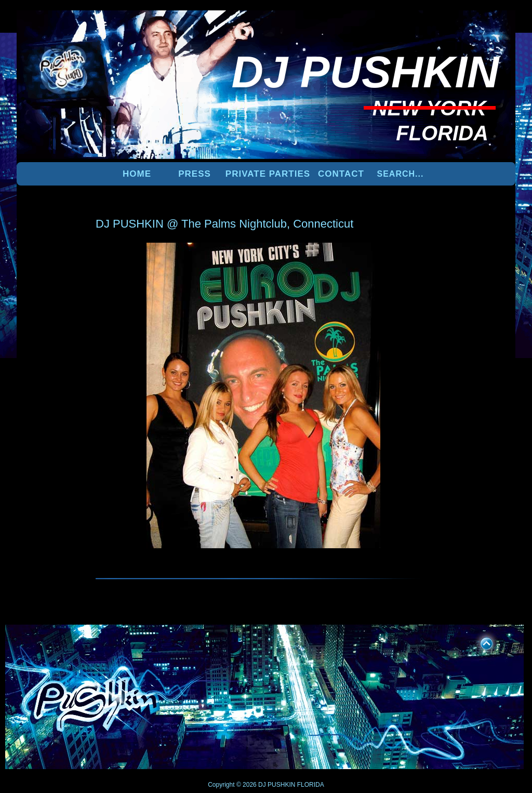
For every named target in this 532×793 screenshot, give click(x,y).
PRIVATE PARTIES (268, 174)
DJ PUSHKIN (276, 785)
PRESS (195, 174)
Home (137, 174)
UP (480, 642)
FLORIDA (311, 785)
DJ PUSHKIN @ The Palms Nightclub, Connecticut (224, 224)
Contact (341, 174)
